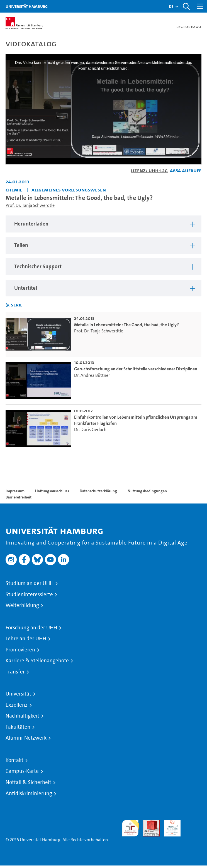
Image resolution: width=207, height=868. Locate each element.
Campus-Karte (22, 771)
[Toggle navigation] (200, 6)
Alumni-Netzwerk (26, 738)
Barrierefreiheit (19, 497)
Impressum (15, 491)
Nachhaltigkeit (22, 716)
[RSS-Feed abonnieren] (8, 305)
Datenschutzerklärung (98, 491)
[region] (103, 224)
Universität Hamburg (27, 6)
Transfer (15, 672)
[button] (171, 6)
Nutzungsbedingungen (147, 491)
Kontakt (14, 760)
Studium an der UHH (30, 583)
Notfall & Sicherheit (28, 782)
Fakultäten (18, 727)
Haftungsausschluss (52, 491)
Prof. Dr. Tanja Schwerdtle (30, 205)
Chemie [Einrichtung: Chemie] (14, 190)
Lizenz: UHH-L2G (149, 170)
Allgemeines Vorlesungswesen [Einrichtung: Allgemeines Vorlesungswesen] (69, 190)
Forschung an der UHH (31, 628)
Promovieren (20, 650)
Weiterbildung (22, 605)
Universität (18, 694)
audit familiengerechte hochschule (130, 828)
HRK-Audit (169, 826)
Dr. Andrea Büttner (92, 375)
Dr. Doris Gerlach (90, 429)
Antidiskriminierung (29, 793)
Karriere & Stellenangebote (37, 661)
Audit (148, 823)
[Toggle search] (186, 6)
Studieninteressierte (29, 594)
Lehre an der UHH (26, 639)
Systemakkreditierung (193, 823)
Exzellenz (17, 705)
